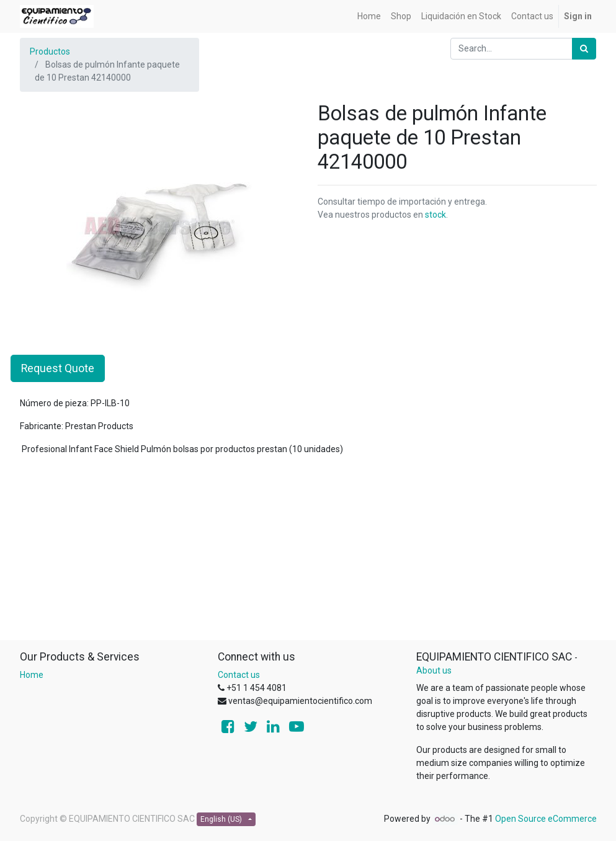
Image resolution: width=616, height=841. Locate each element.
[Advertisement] (308, 553)
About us (434, 670)
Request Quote (58, 368)
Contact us (239, 675)
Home (32, 675)
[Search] (584, 49)
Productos (50, 51)
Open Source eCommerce (546, 819)
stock (435, 215)
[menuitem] (369, 16)
